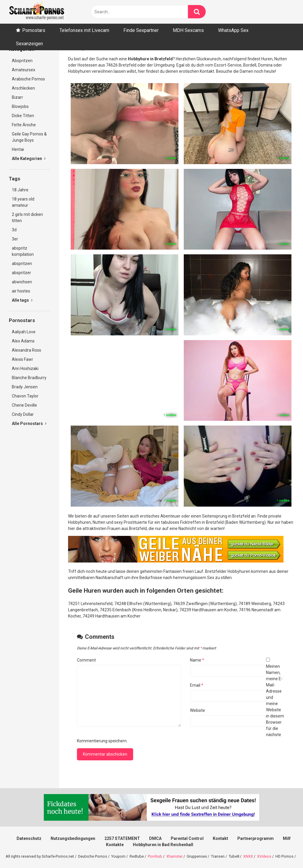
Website (198, 710)
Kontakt (220, 838)
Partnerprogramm (256, 838)
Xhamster (174, 856)
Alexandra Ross (26, 350)
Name (197, 660)
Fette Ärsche (24, 125)
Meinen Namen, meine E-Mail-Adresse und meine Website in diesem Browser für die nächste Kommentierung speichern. (180, 704)
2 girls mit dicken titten (27, 218)
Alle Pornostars (29, 424)
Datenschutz (29, 838)
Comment (86, 660)
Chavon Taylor (25, 396)
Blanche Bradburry (29, 378)
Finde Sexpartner (141, 30)
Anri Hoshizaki (25, 368)
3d (14, 230)
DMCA (155, 838)
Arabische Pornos (28, 79)
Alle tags (22, 300)
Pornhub (155, 856)
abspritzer (21, 273)
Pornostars (34, 30)
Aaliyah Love (24, 332)
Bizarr (17, 97)
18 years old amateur (23, 202)
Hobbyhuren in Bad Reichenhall (163, 845)
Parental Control (187, 838)
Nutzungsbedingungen (73, 838)
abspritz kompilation (23, 251)
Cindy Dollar (23, 414)
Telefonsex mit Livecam (84, 30)
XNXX (248, 856)
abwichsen (22, 282)
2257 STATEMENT (122, 838)
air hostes (21, 291)
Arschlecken (23, 88)
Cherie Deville (24, 405)
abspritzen (22, 264)
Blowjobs (20, 106)
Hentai (18, 149)
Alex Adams (23, 341)
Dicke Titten (23, 116)
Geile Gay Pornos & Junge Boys (29, 137)
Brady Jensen (25, 387)
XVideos (264, 856)
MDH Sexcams (188, 30)
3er (15, 239)
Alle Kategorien (29, 159)
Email (197, 685)
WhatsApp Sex (233, 30)
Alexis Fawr (22, 359)
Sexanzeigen (29, 44)
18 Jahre (20, 190)
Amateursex (24, 70)
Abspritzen (22, 61)
